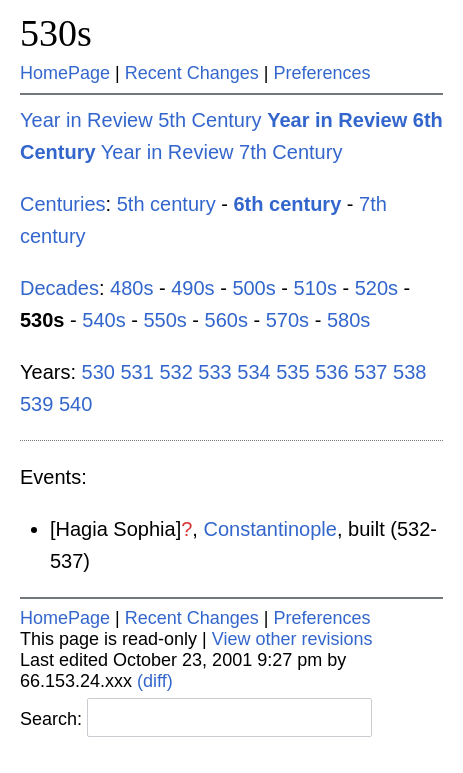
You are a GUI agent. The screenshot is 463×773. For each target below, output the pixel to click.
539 (36, 404)
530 (98, 372)
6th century (287, 204)
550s (164, 320)
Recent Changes (192, 73)
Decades (59, 288)
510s (315, 288)
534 (253, 372)
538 (409, 372)
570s (287, 320)
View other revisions (292, 639)
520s (376, 288)
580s (348, 320)
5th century (166, 204)
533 (214, 372)
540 (75, 404)
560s (226, 320)
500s (253, 288)
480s (131, 288)
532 (175, 372)
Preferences (322, 73)
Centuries (63, 204)
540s (103, 320)
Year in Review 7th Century (222, 152)
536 (331, 372)
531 (136, 372)
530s (56, 33)
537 (370, 372)
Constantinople (269, 529)
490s (192, 288)
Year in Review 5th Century (141, 120)
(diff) (155, 681)
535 (292, 372)
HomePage (65, 73)
